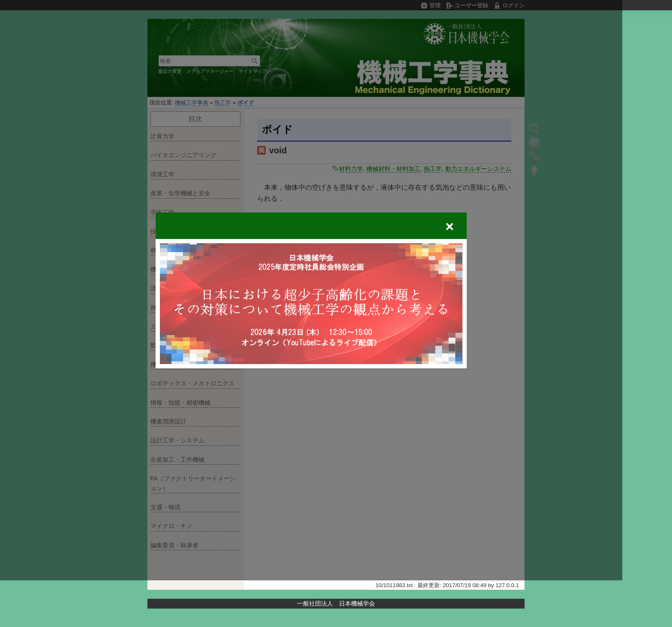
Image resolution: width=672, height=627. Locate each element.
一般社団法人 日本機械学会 (336, 603)
